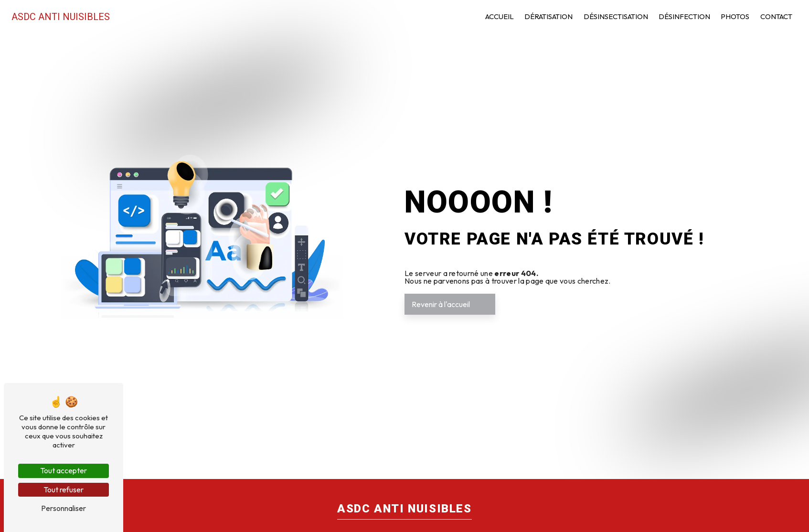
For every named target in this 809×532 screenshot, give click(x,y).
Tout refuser (64, 489)
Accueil (500, 16)
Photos (735, 16)
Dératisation (548, 16)
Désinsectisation (616, 16)
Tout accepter (64, 470)
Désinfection (684, 16)
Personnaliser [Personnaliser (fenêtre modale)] (64, 508)
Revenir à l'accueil (441, 304)
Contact (776, 16)
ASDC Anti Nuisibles (61, 17)
